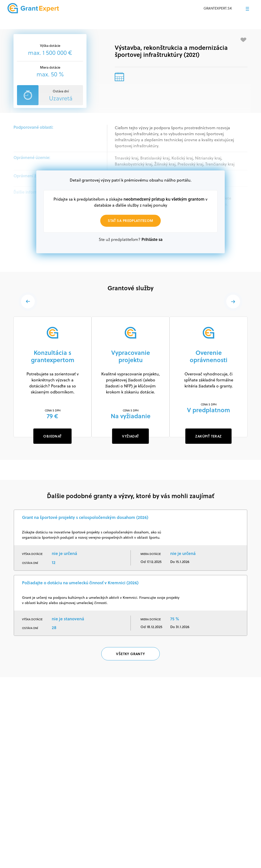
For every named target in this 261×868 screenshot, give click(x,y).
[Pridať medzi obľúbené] (243, 40)
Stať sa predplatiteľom (130, 221)
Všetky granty (130, 654)
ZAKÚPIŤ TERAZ (208, 436)
